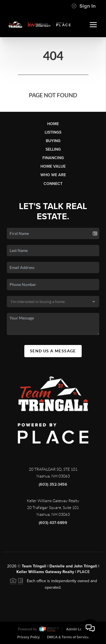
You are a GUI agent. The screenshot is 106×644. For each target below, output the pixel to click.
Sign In (84, 6)
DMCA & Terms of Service (68, 637)
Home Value (53, 166)
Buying (53, 141)
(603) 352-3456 (53, 486)
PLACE (83, 574)
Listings (53, 132)
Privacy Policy (29, 637)
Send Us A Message (53, 351)
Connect (53, 184)
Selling (53, 149)
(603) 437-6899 (53, 525)
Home (53, 124)
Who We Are (53, 175)
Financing (53, 158)
